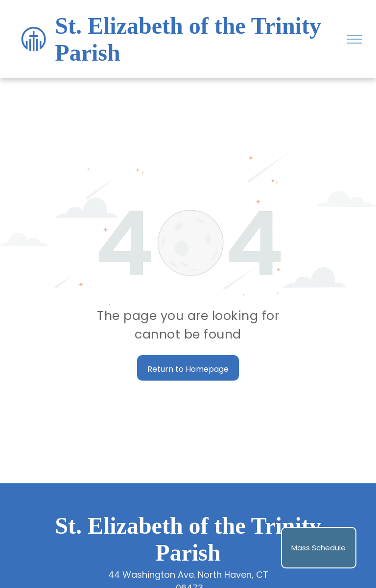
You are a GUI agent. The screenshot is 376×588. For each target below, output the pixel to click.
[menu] (354, 39)
